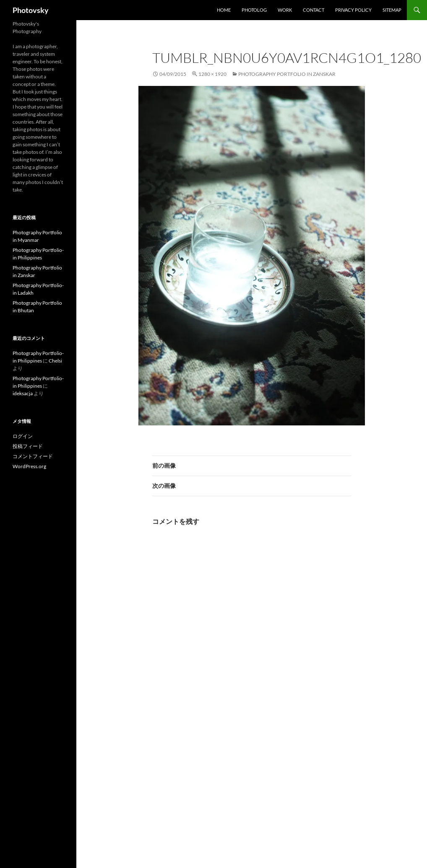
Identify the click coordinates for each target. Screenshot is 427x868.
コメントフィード (33, 456)
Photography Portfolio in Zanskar (287, 74)
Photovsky (31, 10)
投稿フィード (28, 446)
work (285, 10)
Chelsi (55, 361)
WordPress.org (29, 466)
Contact (314, 10)
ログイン (23, 436)
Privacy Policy (353, 10)
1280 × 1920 (212, 74)
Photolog (254, 10)
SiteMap (392, 10)
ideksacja (23, 393)
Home (224, 10)
